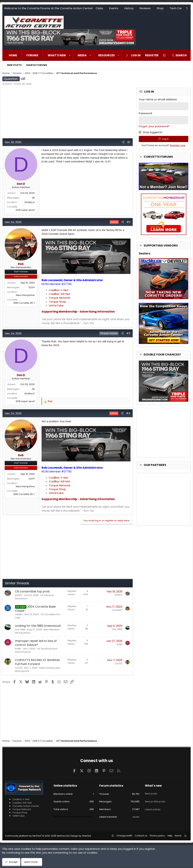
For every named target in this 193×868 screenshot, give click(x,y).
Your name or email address (158, 99)
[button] (70, 55)
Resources (107, 55)
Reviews (145, 8)
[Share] (123, 142)
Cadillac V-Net (59, 290)
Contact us (141, 836)
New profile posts (155, 798)
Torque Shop (57, 302)
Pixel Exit (87, 836)
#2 (128, 222)
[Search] (179, 55)
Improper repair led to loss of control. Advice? (36, 643)
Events (114, 8)
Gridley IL (30, 202)
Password (145, 113)
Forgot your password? (154, 126)
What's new (57, 55)
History (129, 8)
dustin (136, 817)
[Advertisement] (68, 113)
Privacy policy (157, 836)
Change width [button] (124, 836)
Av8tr (18, 649)
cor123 (19, 668)
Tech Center (178, 8)
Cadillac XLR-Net (22, 803)
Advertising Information (97, 312)
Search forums (37, 65)
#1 (129, 142)
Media (82, 55)
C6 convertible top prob (32, 591)
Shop (160, 8)
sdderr (19, 614)
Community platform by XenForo (37, 836)
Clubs (99, 8)
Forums (32, 55)
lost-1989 (20, 630)
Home (13, 55)
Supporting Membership (59, 312)
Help (170, 836)
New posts (14, 65)
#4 (128, 413)
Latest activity (153, 805)
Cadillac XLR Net (60, 294)
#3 (128, 333)
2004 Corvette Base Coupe (35, 609)
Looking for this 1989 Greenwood (38, 626)
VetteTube (56, 305)
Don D (9, 84)
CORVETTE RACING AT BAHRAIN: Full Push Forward (37, 662)
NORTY (19, 595)
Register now (178, 147)
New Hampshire (25, 295)
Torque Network (59, 298)
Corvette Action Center (26, 806)
